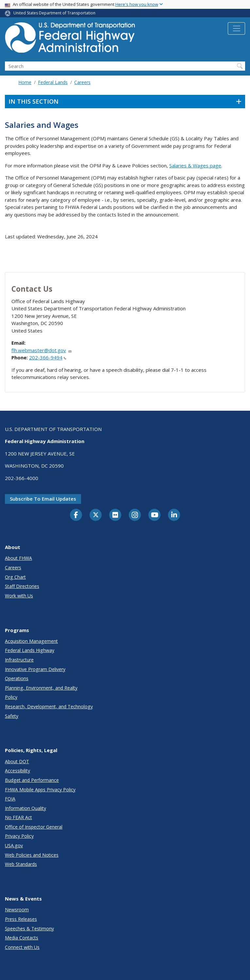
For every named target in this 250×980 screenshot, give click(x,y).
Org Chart (15, 577)
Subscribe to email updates (43, 499)
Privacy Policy (19, 836)
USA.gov (14, 845)
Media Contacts (22, 938)
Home (25, 82)
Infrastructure (19, 660)
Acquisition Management (31, 641)
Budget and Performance (32, 780)
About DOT (17, 761)
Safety (12, 716)
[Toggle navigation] (236, 28)
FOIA (10, 799)
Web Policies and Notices (32, 855)
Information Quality (25, 808)
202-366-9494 (48, 357)
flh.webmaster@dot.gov (42, 350)
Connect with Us (22, 947)
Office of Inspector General (34, 827)
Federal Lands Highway (30, 650)
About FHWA (18, 558)
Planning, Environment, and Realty (41, 688)
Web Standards (21, 864)
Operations (17, 678)
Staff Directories (22, 586)
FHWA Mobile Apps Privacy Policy (40, 790)
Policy (11, 697)
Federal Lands (53, 82)
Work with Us (19, 596)
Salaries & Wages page (195, 165)
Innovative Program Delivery (35, 669)
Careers (82, 82)
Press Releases (21, 919)
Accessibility (17, 771)
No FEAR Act (18, 817)
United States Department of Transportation (54, 13)
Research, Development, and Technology (49, 706)
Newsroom (17, 910)
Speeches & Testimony (29, 928)
